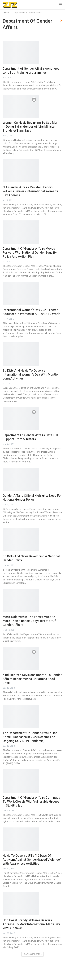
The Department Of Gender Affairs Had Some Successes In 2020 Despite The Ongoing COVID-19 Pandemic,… (30, 737)
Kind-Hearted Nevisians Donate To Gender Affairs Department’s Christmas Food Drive (32, 679)
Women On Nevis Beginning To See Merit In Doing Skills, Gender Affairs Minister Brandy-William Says (31, 127)
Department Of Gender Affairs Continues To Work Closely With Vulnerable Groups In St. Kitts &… (31, 801)
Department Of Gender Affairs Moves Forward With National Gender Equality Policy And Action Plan (30, 252)
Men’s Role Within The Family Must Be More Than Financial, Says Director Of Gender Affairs (29, 621)
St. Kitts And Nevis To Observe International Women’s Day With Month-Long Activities (30, 374)
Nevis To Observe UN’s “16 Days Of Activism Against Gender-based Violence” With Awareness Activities (32, 860)
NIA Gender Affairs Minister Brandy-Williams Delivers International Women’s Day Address (30, 191)
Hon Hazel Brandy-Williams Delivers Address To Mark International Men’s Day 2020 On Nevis (31, 924)
